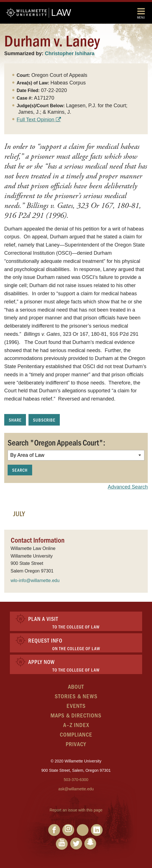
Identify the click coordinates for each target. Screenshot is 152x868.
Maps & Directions (76, 715)
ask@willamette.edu (76, 789)
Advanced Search (128, 487)
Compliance (76, 734)
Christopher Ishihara (70, 53)
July (19, 513)
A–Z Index (76, 725)
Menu (141, 13)
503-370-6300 (76, 780)
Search (20, 470)
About (76, 686)
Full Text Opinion (36, 120)
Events (76, 705)
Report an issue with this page (76, 810)
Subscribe (44, 420)
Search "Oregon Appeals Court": (56, 442)
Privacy (76, 744)
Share (15, 420)
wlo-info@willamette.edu (35, 580)
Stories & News (76, 696)
